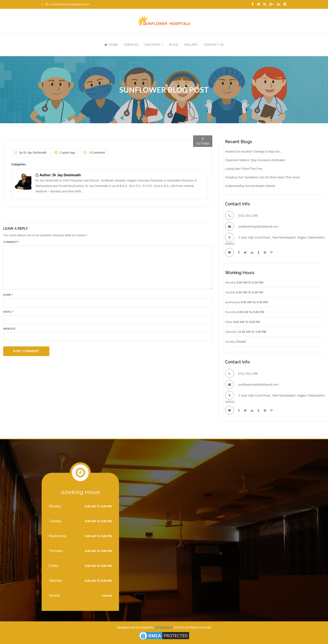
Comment (11, 242)
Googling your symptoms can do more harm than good (262, 177)
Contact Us (214, 45)
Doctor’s (154, 45)
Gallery (191, 45)
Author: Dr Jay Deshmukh (58, 175)
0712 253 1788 (248, 216)
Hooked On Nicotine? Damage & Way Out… (254, 152)
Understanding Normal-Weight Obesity (250, 186)
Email (8, 312)
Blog (174, 45)
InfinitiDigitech (164, 627)
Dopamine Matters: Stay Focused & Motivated (255, 160)
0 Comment (94, 152)
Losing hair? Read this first (244, 169)
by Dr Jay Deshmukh (30, 152)
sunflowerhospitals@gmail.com (68, 4)
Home (111, 45)
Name (8, 295)
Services (131, 45)
